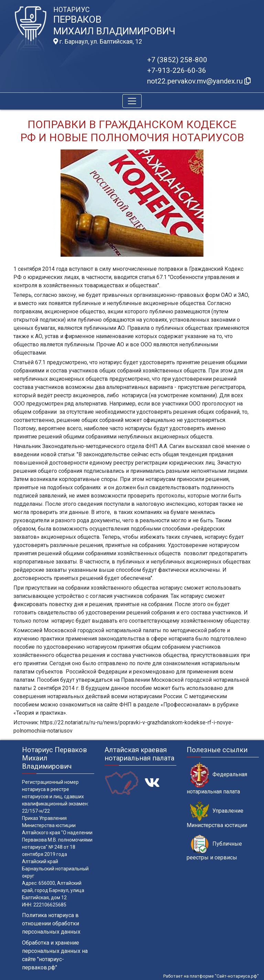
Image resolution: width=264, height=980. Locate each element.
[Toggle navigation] (132, 101)
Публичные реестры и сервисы (214, 848)
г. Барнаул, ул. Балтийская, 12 (98, 42)
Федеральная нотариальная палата (217, 778)
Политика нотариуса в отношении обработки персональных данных (51, 923)
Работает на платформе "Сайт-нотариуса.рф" (211, 976)
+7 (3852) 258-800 (177, 60)
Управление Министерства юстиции (217, 815)
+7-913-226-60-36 (177, 70)
